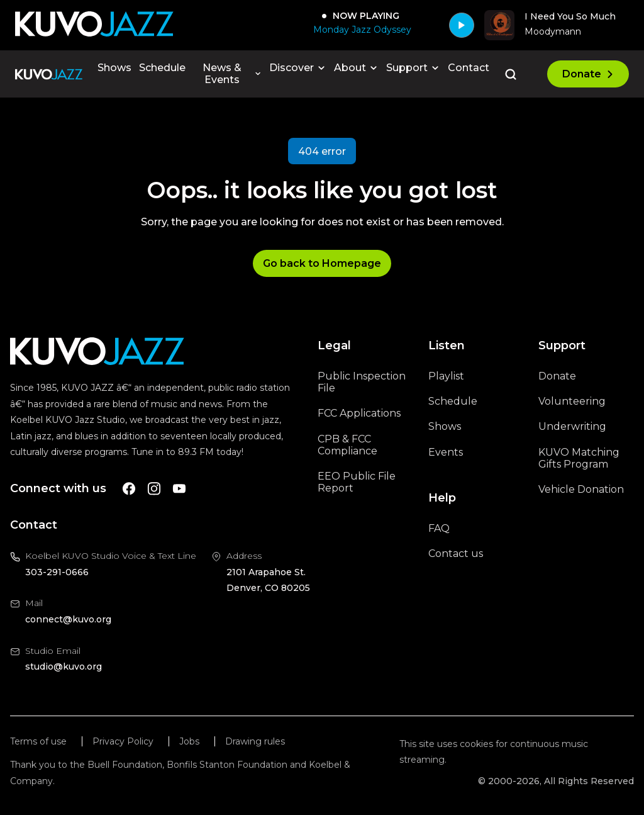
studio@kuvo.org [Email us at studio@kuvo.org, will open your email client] (64, 666)
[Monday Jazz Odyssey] (360, 30)
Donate (588, 74)
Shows (114, 68)
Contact (469, 68)
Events (446, 452)
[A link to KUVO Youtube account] (179, 489)
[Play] (462, 25)
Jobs (189, 742)
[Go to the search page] (511, 74)
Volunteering (572, 401)
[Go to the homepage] (49, 74)
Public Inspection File (362, 382)
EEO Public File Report (357, 482)
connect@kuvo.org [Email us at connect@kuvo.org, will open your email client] (68, 619)
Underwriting (572, 426)
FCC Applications (359, 413)
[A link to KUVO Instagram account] (154, 489)
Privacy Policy (123, 742)
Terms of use (38, 742)
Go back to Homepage (322, 263)
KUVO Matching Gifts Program (579, 458)
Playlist (446, 376)
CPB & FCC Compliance (347, 445)
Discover (298, 68)
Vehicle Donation (581, 489)
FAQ (439, 528)
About (356, 68)
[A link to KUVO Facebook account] (129, 489)
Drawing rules (255, 742)
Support (413, 68)
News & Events (232, 74)
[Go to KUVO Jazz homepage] (94, 25)
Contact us (456, 554)
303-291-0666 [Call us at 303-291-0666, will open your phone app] (57, 572)
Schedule (162, 68)
